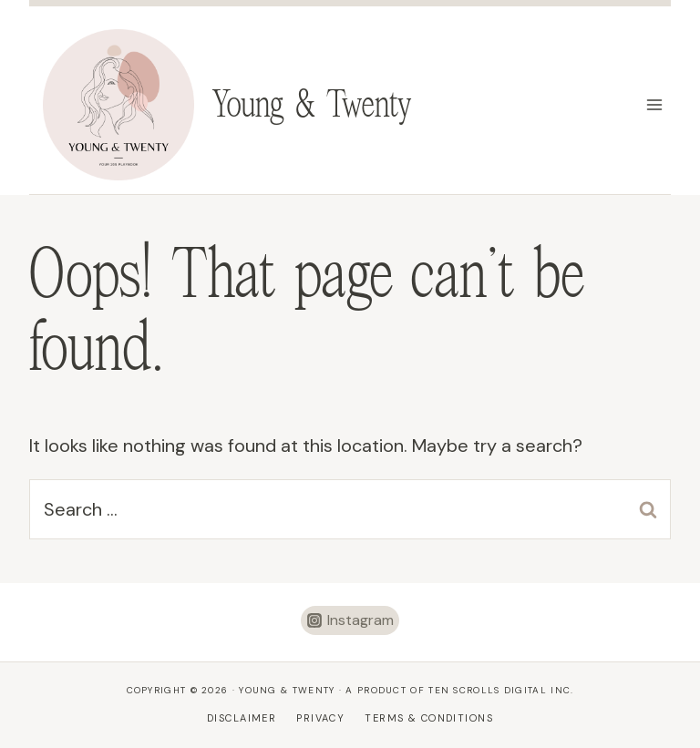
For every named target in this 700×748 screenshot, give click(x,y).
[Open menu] (654, 104)
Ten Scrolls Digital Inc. (501, 690)
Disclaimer (242, 718)
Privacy (320, 718)
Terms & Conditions (429, 718)
